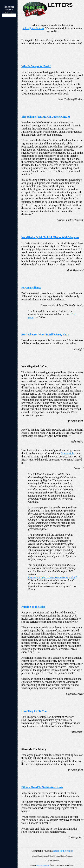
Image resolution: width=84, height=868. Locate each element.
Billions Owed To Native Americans (42, 787)
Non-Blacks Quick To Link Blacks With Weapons (50, 237)
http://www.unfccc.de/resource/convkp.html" (52, 577)
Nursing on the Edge (33, 607)
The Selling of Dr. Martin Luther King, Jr (46, 117)
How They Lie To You (34, 711)
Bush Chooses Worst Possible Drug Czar (45, 335)
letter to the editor (63, 851)
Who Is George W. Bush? (36, 66)
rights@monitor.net (43, 865)
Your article (68, 453)
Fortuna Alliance (31, 288)
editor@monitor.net (33, 28)
